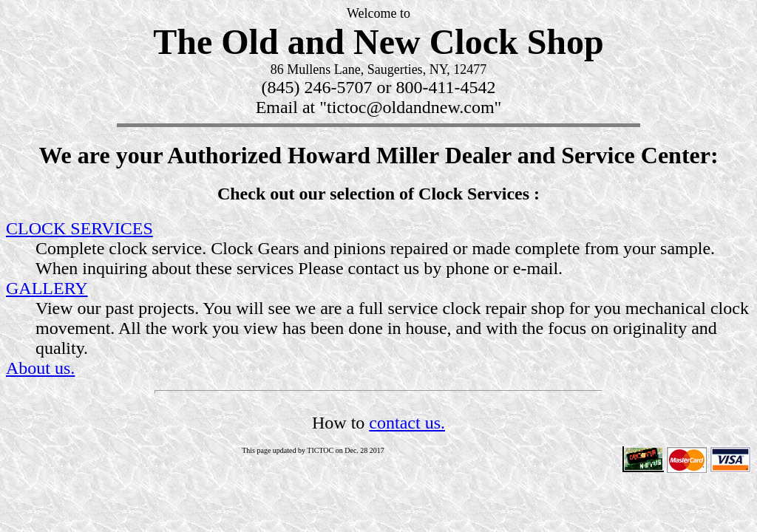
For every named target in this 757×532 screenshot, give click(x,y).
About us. (40, 368)
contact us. (407, 423)
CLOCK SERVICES (79, 228)
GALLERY (47, 288)
